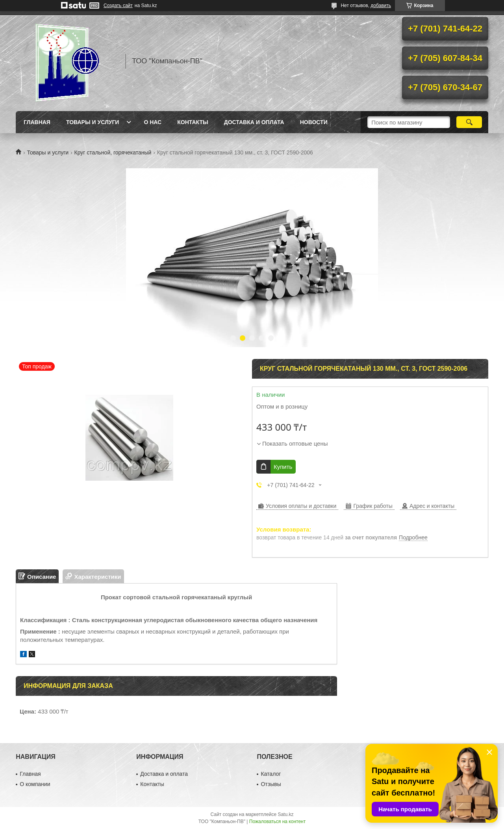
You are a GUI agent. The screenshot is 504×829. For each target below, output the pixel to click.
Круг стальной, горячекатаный (113, 152)
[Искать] (469, 122)
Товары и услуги (93, 122)
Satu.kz (285, 814)
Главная (37, 122)
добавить (381, 6)
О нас (153, 122)
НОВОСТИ (314, 122)
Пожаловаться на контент (277, 822)
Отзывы (271, 784)
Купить (283, 467)
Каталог (271, 774)
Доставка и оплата (254, 122)
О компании (35, 784)
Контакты (193, 122)
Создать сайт (118, 6)
